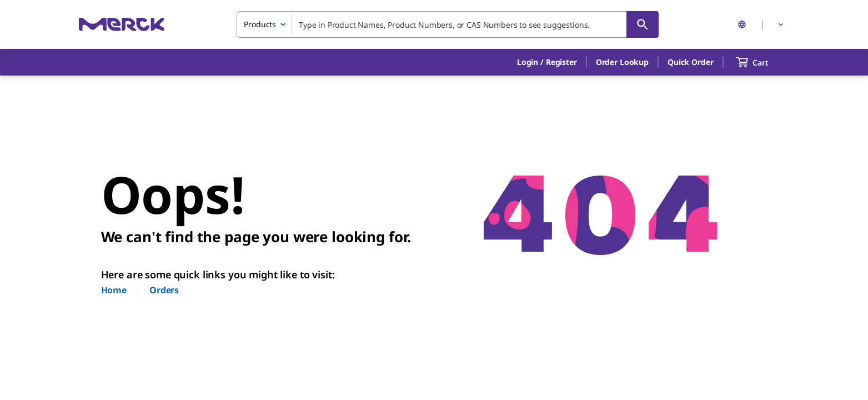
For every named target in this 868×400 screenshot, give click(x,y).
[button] (547, 62)
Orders (164, 290)
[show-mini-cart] (762, 62)
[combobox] (448, 24)
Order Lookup (622, 62)
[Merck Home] (122, 24)
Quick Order (690, 62)
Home (114, 290)
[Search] (643, 24)
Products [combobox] (260, 24)
